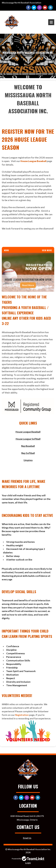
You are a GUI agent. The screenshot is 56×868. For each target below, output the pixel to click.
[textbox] (28, 103)
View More (47, 250)
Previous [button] (7, 265)
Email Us (27, 838)
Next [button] (49, 265)
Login (28, 863)
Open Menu (51, 22)
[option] (28, 272)
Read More (28, 285)
